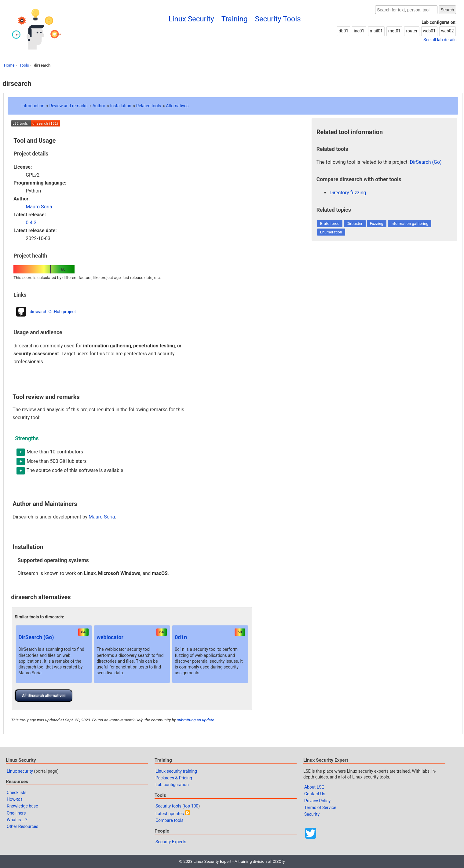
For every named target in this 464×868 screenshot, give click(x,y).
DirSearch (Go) (36, 637)
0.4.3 (31, 223)
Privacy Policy (317, 801)
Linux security (20, 771)
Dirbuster (355, 223)
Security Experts (171, 842)
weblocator (110, 637)
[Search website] (406, 10)
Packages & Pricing (174, 778)
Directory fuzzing (348, 193)
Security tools (168, 806)
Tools (24, 65)
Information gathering (410, 223)
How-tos (15, 799)
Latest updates (170, 814)
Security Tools (278, 19)
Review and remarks (68, 106)
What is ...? (17, 820)
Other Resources (22, 826)
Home (9, 65)
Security (312, 814)
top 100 (191, 806)
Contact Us (315, 794)
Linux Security (191, 19)
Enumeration (331, 232)
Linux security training (176, 771)
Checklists (17, 793)
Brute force (330, 223)
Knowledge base (22, 806)
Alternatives (177, 106)
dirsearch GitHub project (53, 312)
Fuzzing (377, 223)
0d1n (181, 637)
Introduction (33, 106)
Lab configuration (172, 785)
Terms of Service (320, 808)
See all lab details (440, 40)
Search (447, 10)
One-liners (16, 813)
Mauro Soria (39, 207)
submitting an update (195, 720)
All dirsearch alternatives (44, 696)
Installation (121, 106)
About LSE (314, 787)
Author (99, 106)
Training (235, 19)
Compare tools (169, 820)
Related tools (149, 106)
